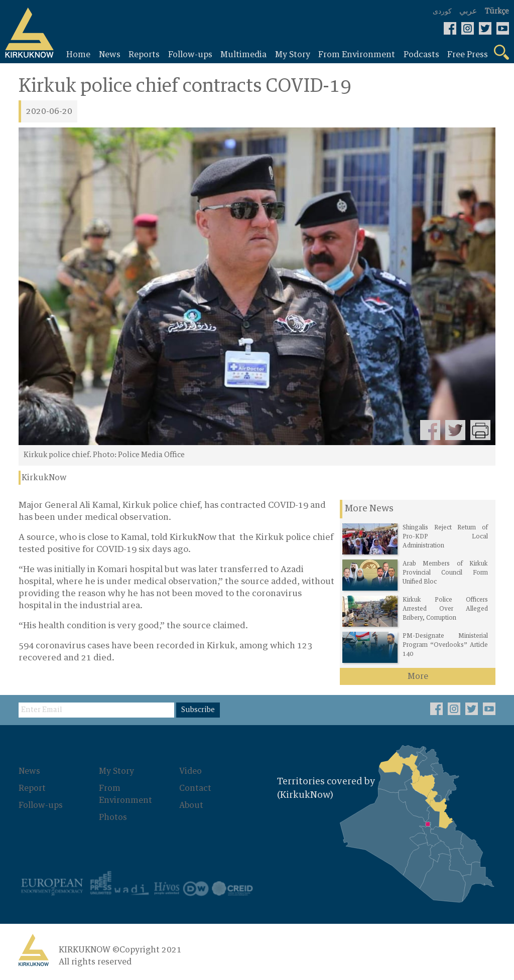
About (191, 805)
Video (190, 771)
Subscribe (198, 710)
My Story (116, 771)
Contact (195, 788)
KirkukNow (44, 478)
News (29, 771)
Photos (113, 817)
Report (32, 788)
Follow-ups (41, 805)
